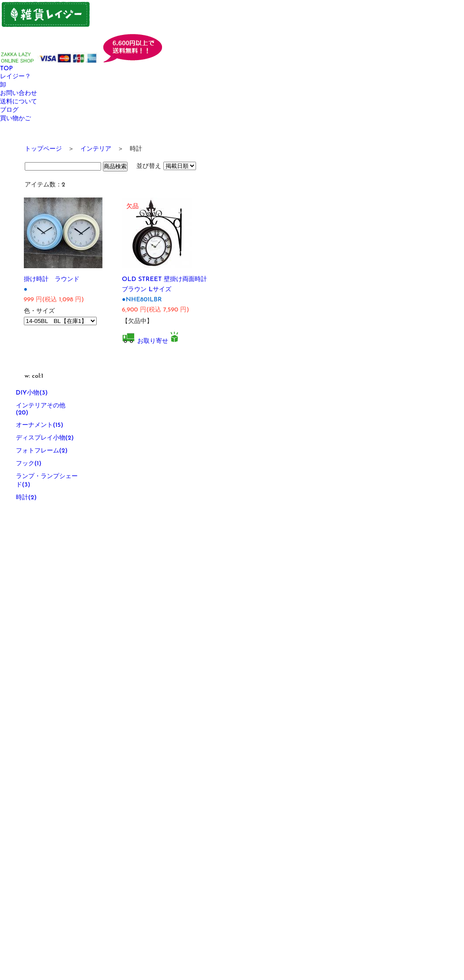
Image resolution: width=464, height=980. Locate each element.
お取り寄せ (153, 341)
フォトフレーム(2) (42, 451)
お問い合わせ (19, 93)
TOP (6, 69)
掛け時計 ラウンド (52, 279)
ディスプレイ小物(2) (45, 438)
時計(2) (26, 498)
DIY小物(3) (32, 393)
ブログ (9, 110)
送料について (19, 102)
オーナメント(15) (40, 425)
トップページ (43, 149)
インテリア (96, 149)
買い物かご (15, 119)
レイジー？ (15, 77)
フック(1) (29, 464)
